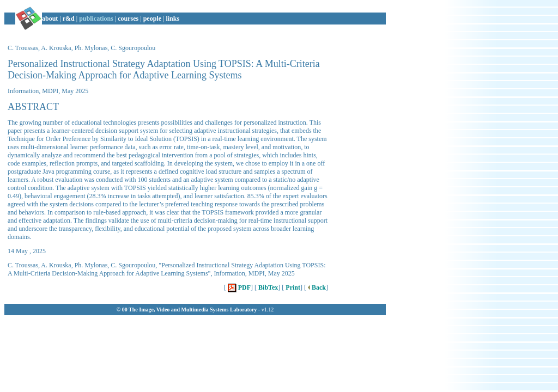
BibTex (267, 287)
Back (316, 287)
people (152, 19)
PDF (238, 287)
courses (128, 19)
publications (96, 19)
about (50, 19)
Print (292, 287)
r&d (69, 19)
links (172, 19)
